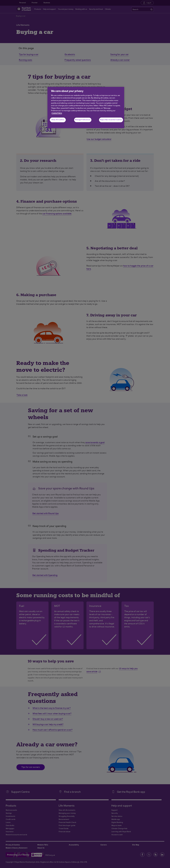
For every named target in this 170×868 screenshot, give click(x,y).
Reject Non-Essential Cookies (111, 120)
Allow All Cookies (58, 120)
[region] (86, 108)
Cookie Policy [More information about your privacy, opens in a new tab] (57, 113)
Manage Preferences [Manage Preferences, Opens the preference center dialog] (83, 120)
